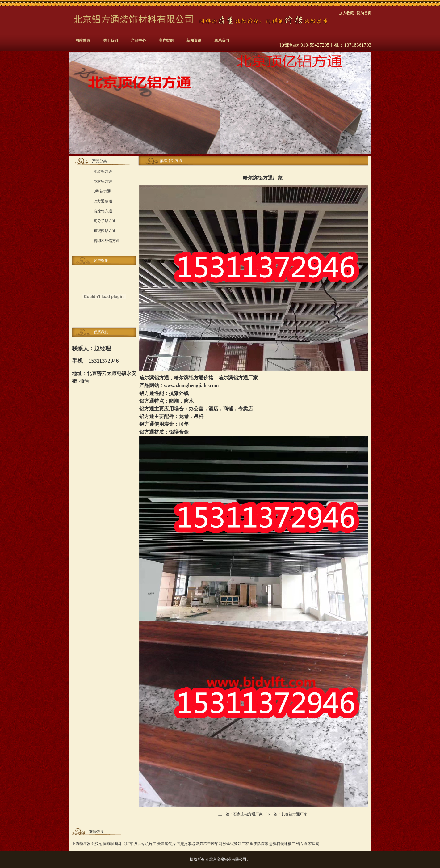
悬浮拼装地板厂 (282, 844)
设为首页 (364, 13)
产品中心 (138, 40)
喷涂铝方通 (103, 211)
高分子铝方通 (105, 221)
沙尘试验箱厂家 (236, 844)
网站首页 (83, 40)
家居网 (314, 844)
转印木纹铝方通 (107, 241)
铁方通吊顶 (103, 201)
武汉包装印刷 (103, 844)
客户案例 (166, 40)
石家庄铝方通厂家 (248, 814)
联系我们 (222, 40)
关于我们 (111, 40)
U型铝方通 (102, 191)
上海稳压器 (81, 844)
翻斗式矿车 (124, 844)
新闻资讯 (194, 40)
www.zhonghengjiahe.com (191, 385)
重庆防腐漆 (259, 844)
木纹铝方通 (103, 171)
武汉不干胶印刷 (209, 844)
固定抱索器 (186, 844)
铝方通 (161, 378)
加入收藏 (346, 13)
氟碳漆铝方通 (105, 231)
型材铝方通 (103, 181)
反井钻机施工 (145, 844)
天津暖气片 (166, 844)
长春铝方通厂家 (294, 814)
